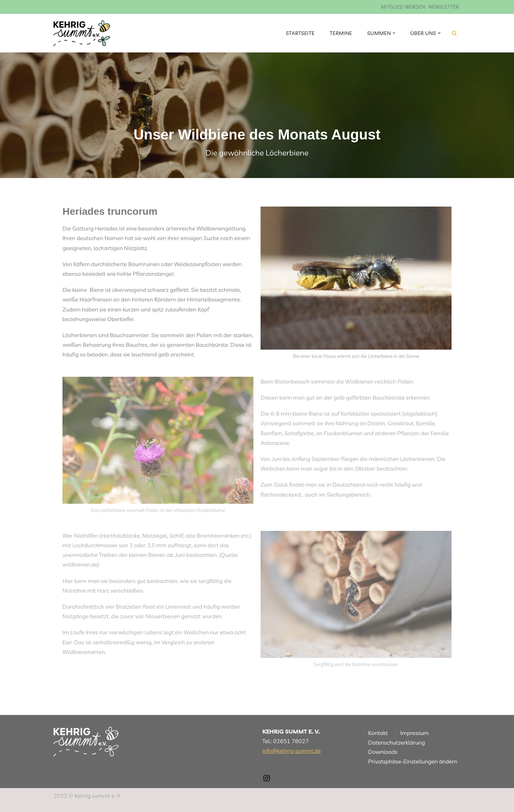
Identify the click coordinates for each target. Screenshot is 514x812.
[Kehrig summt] (82, 33)
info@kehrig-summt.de (292, 751)
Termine (341, 33)
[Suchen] (454, 33)
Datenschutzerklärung (397, 742)
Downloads (383, 752)
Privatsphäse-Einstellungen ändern (413, 761)
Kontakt (378, 733)
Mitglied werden (403, 7)
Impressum (414, 733)
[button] (394, 33)
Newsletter (444, 7)
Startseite (300, 33)
